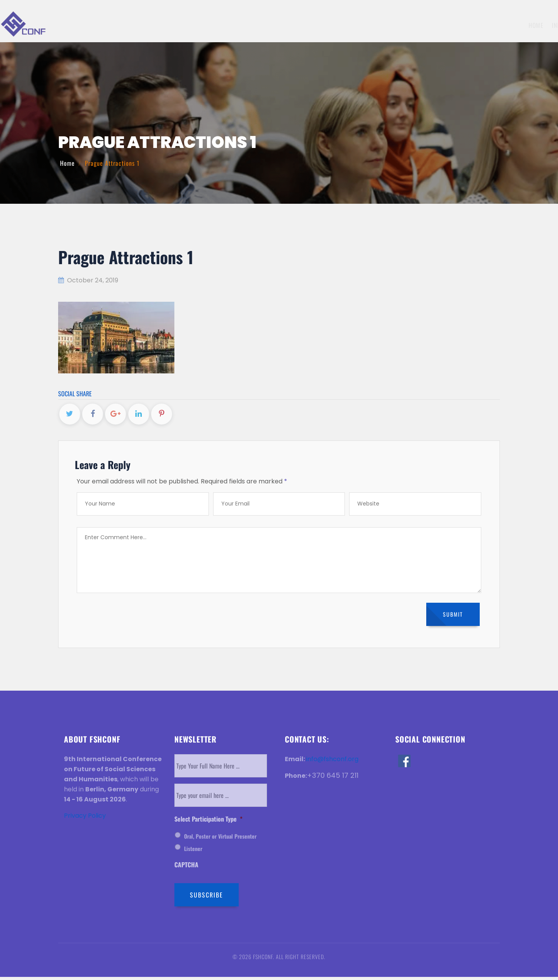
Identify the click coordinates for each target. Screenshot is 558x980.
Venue (469, 25)
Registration (379, 25)
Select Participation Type (208, 822)
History (497, 25)
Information (265, 25)
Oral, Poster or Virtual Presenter (220, 840)
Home (229, 25)
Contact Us (532, 25)
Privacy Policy (85, 819)
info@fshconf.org (332, 762)
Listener (193, 852)
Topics (303, 25)
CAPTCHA (186, 868)
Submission (336, 25)
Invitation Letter (429, 25)
